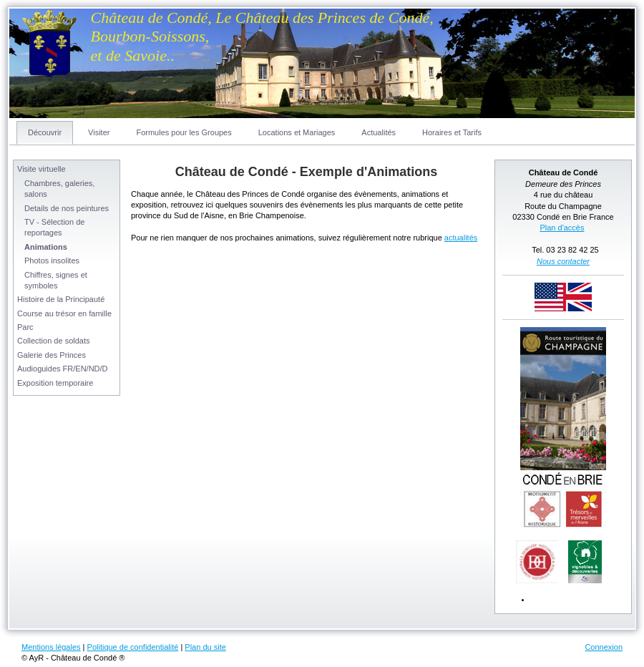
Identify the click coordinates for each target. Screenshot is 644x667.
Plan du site (205, 647)
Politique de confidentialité (133, 647)
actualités (461, 238)
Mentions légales (51, 647)
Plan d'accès (562, 228)
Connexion (604, 647)
